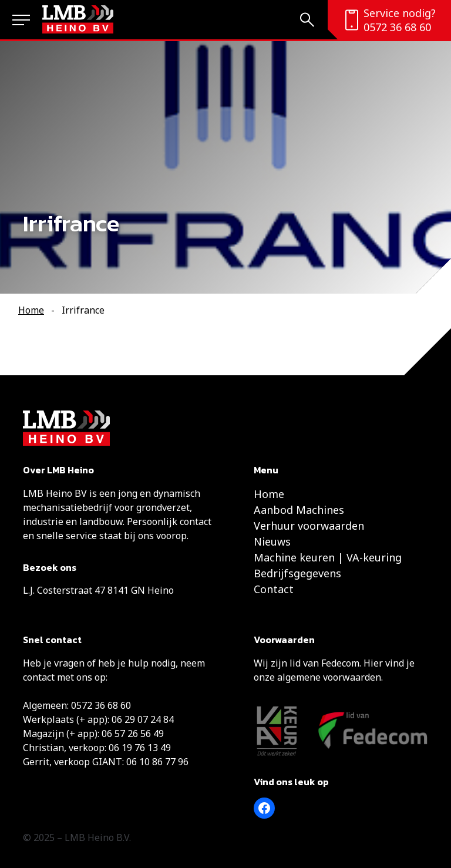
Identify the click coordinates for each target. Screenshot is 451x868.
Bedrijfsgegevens (297, 573)
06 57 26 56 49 (133, 734)
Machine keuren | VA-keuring (328, 557)
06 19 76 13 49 (140, 748)
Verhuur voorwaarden (309, 526)
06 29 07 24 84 (143, 719)
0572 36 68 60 (397, 27)
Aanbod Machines (299, 510)
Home (31, 310)
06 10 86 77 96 (157, 762)
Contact (274, 589)
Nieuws (272, 541)
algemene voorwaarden (329, 677)
